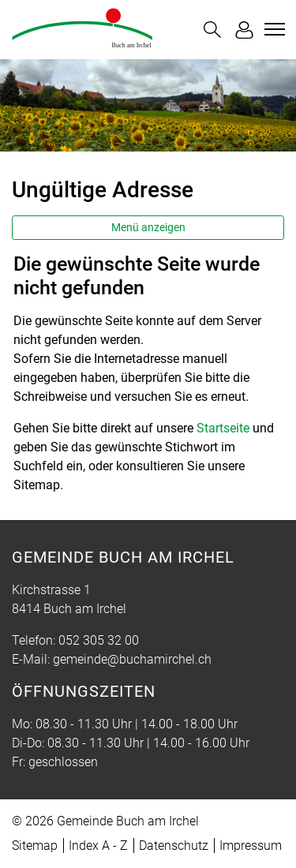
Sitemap (35, 846)
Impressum (251, 846)
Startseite (223, 428)
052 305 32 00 (99, 640)
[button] (212, 30)
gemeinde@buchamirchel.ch (132, 659)
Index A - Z (98, 846)
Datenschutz (174, 846)
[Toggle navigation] (272, 29)
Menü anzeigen (148, 227)
